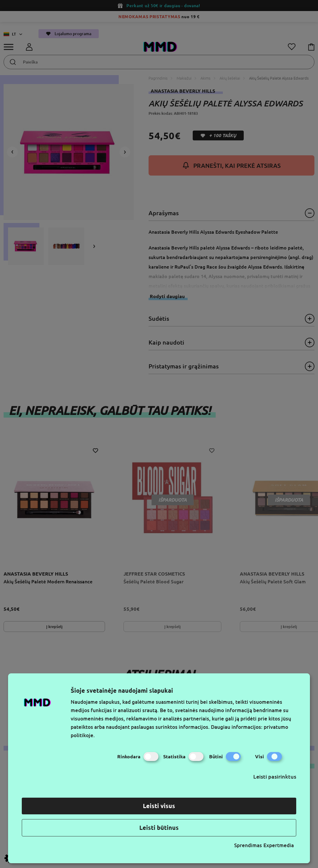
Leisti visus (159, 806)
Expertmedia (279, 845)
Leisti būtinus (159, 828)
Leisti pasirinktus (275, 776)
